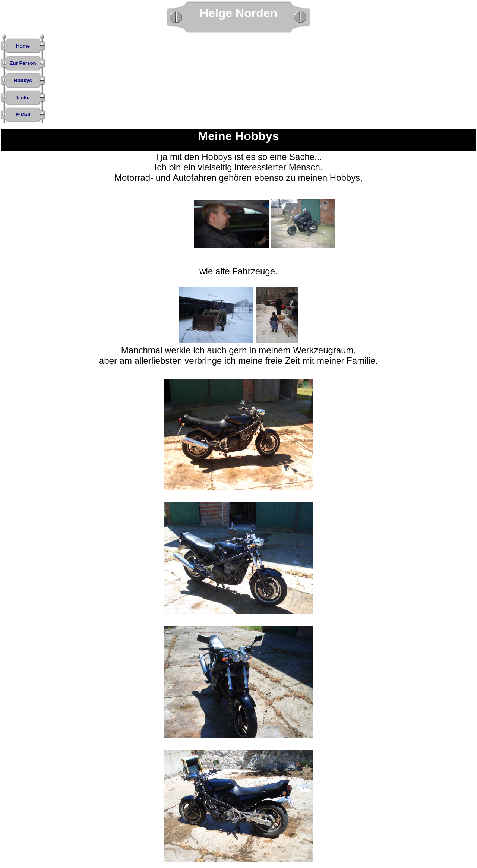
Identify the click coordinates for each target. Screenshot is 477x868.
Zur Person (23, 63)
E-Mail (23, 115)
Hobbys (23, 80)
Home (23, 46)
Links (23, 97)
